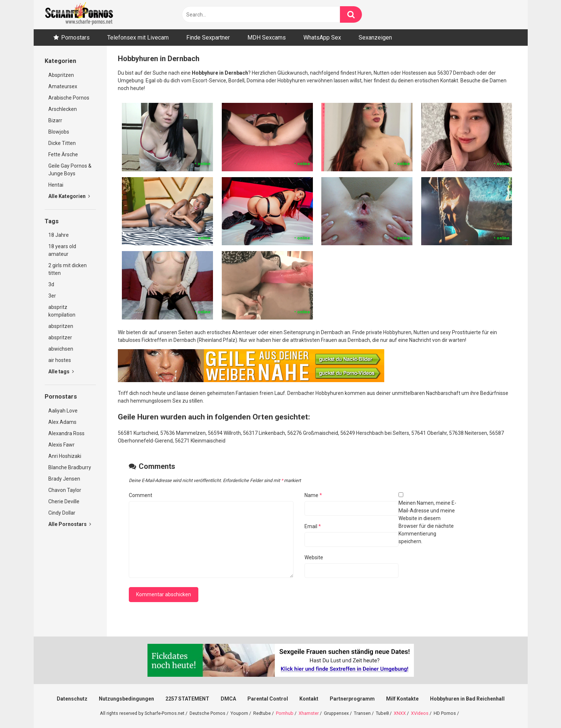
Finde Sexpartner (208, 38)
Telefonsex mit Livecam (138, 38)
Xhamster (309, 713)
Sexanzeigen (375, 38)
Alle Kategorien (69, 196)
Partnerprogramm (352, 699)
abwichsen (61, 349)
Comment (141, 495)
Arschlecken (63, 109)
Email (313, 526)
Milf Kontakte (402, 699)
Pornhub (285, 713)
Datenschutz (72, 699)
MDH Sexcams (267, 38)
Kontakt (309, 699)
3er (52, 296)
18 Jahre (59, 235)
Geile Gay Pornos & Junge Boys (70, 170)
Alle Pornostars (70, 524)
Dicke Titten (62, 143)
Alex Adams (62, 422)
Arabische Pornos (69, 98)
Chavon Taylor (65, 490)
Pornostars (75, 38)
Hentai (56, 185)
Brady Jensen (64, 479)
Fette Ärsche (63, 154)
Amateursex (63, 86)
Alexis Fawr (61, 445)
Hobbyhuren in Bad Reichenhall (467, 699)
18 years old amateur (62, 250)
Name (313, 495)
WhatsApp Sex (322, 38)
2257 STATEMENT (187, 699)
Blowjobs (59, 132)
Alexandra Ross (66, 433)
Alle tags (61, 372)
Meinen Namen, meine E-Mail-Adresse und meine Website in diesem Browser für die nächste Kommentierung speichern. (427, 522)
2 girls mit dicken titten (68, 269)
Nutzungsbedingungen (126, 699)
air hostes (60, 360)
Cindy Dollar (62, 513)
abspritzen (61, 326)
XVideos (420, 713)
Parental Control (268, 699)
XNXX (400, 713)
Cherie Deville (64, 501)
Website (314, 557)
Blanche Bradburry (70, 467)
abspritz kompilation (62, 311)
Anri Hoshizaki (65, 456)
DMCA (228, 699)
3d (51, 284)
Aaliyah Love (63, 411)
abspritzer (60, 337)
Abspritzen (61, 75)
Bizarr (55, 120)
